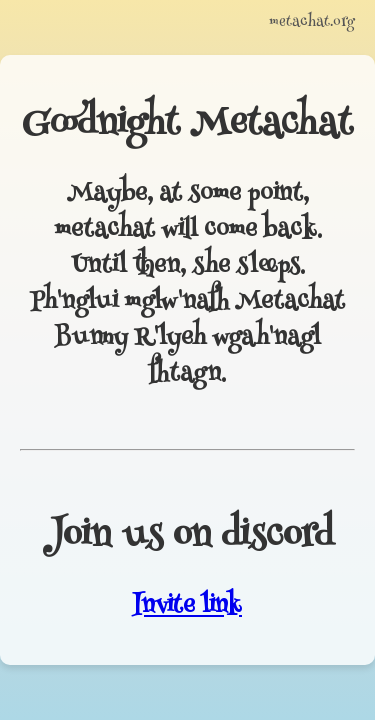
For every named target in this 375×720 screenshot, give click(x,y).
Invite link (187, 607)
